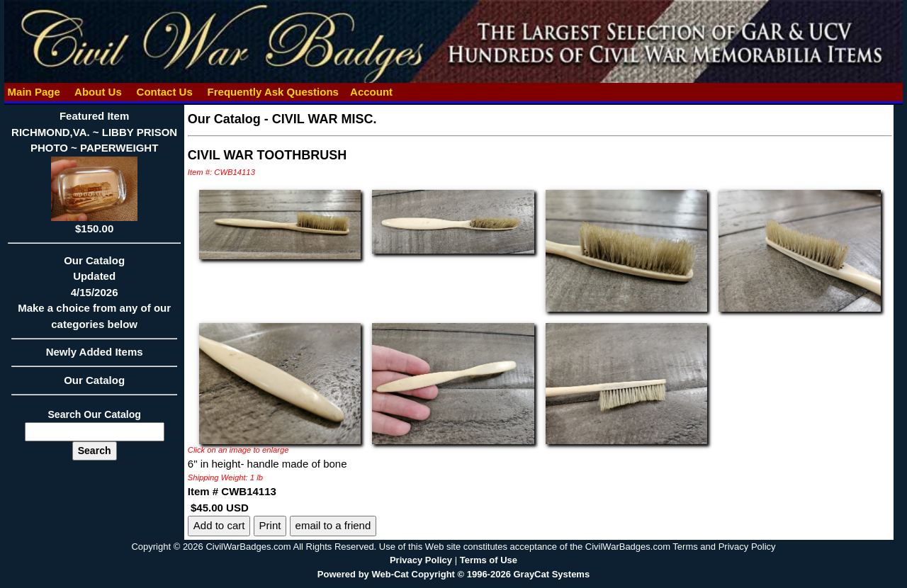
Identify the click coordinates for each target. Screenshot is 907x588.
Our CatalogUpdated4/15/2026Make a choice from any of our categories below (94, 297)
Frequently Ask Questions (273, 92)
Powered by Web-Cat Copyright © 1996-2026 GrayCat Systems (453, 574)
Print (270, 525)
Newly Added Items (94, 356)
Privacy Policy (421, 560)
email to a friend (333, 525)
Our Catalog (94, 380)
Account (371, 92)
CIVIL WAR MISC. (325, 119)
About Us (98, 92)
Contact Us (164, 92)
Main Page (34, 92)
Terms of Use (489, 560)
